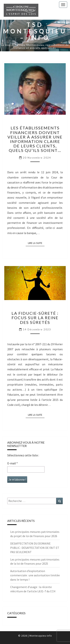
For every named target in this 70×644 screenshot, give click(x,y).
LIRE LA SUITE (36, 243)
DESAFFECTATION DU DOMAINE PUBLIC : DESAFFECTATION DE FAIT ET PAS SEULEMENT (35, 548)
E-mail (12, 463)
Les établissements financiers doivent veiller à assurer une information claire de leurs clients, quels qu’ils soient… (35, 139)
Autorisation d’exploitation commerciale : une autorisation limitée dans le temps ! (35, 575)
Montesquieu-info (41, 636)
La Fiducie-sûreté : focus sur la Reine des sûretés (35, 318)
